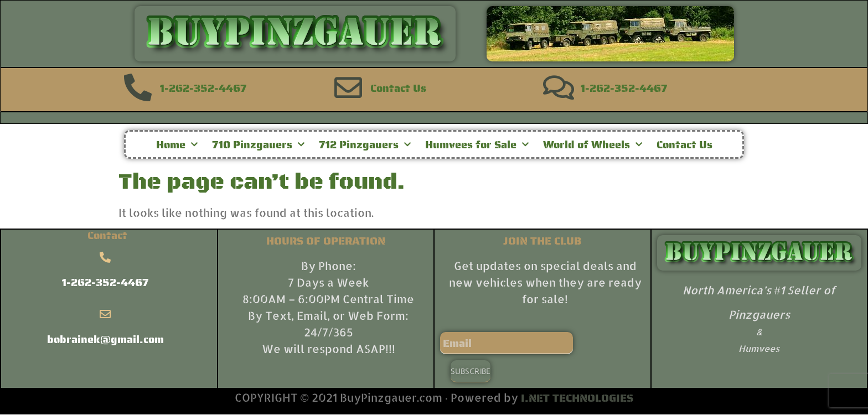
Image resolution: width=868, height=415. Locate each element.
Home (177, 144)
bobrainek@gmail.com (105, 339)
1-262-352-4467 (203, 88)
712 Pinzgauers (365, 144)
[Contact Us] (348, 87)
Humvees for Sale (477, 144)
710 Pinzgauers (258, 144)
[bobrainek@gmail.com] (105, 314)
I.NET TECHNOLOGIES (577, 398)
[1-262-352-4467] (138, 87)
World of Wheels (593, 144)
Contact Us (398, 88)
